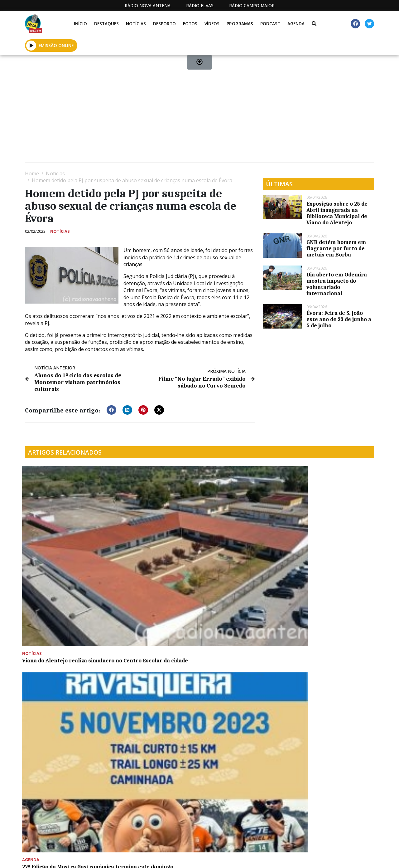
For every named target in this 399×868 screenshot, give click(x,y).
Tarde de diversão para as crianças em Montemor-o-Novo (65, 622)
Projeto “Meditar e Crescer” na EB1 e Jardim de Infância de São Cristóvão (333, 536)
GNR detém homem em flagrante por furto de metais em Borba (336, 248)
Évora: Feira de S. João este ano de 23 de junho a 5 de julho (339, 319)
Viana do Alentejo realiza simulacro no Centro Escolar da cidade (62, 536)
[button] (111, 408)
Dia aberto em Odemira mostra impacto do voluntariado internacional (337, 284)
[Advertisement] (199, 111)
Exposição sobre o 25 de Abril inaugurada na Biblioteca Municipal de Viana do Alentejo (337, 213)
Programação (221, 857)
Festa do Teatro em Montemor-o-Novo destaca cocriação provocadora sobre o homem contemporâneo (154, 628)
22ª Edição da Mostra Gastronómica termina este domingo (150, 536)
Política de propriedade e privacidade (318, 857)
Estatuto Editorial (159, 857)
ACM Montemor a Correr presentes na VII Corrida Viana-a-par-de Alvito (242, 536)
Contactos (262, 857)
